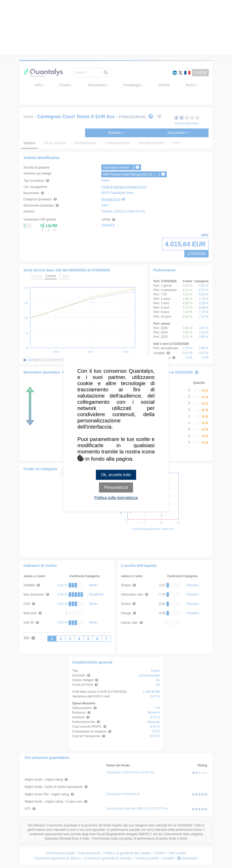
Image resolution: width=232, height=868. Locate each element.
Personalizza (116, 488)
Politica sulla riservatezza (116, 498)
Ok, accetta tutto (116, 475)
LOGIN (200, 72)
